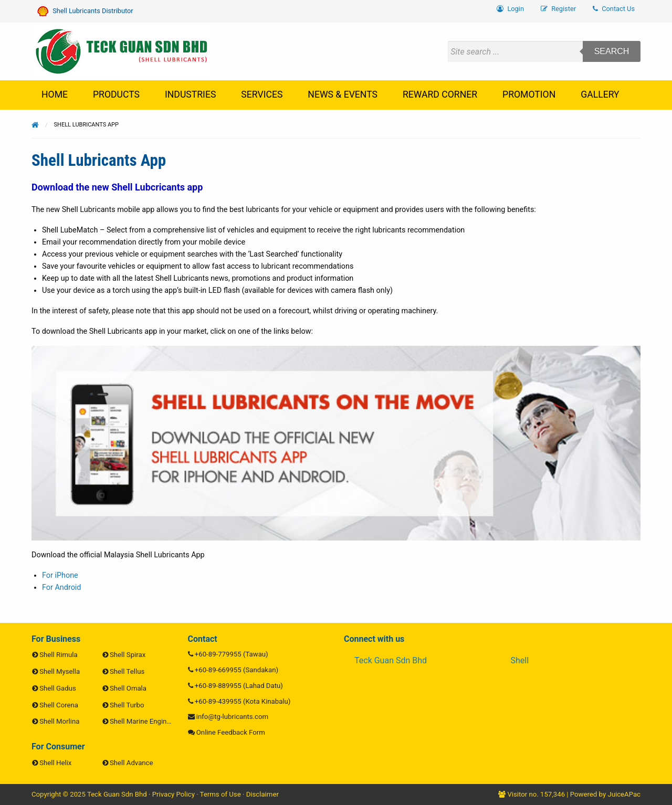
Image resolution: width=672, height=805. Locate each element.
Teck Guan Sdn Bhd (391, 660)
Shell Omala (128, 688)
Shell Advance (131, 763)
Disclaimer (262, 794)
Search (612, 51)
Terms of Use (220, 794)
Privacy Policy (174, 794)
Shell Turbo (127, 705)
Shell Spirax (128, 655)
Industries (190, 94)
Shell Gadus (57, 688)
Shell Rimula (58, 655)
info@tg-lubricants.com (232, 717)
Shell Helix (55, 763)
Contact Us (614, 9)
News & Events (343, 94)
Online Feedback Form (231, 732)
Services (262, 94)
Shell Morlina (59, 721)
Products (116, 94)
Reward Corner (440, 94)
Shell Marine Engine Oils (147, 721)
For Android (61, 587)
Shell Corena (59, 705)
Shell (520, 660)
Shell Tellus (127, 671)
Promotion (529, 94)
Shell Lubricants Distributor (85, 11)
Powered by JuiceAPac (605, 794)
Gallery (600, 94)
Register (558, 9)
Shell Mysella (60, 671)
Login (510, 9)
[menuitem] (614, 9)
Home (55, 94)
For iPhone (60, 575)
